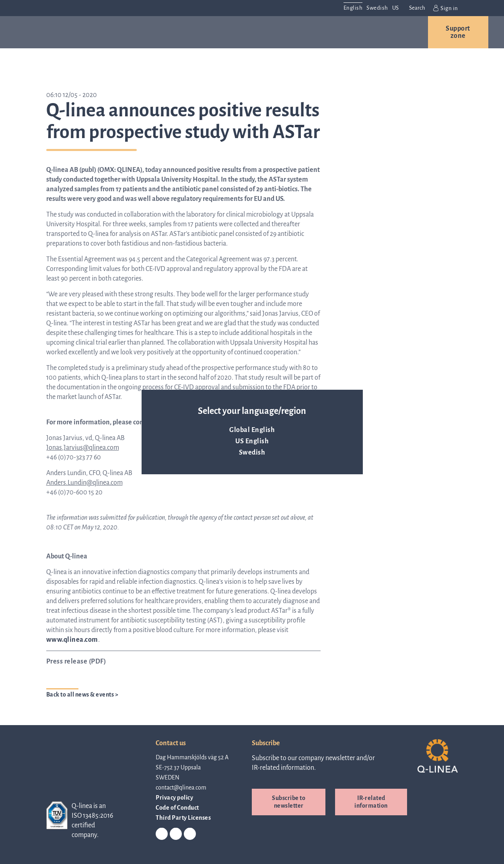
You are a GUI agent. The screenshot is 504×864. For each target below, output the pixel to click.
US (396, 8)
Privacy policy (174, 798)
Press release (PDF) (76, 661)
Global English (252, 430)
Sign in (446, 8)
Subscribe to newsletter (289, 802)
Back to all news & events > (82, 695)
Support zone (458, 32)
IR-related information (371, 802)
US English (252, 441)
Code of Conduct (177, 808)
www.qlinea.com (72, 640)
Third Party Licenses (183, 818)
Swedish (252, 453)
